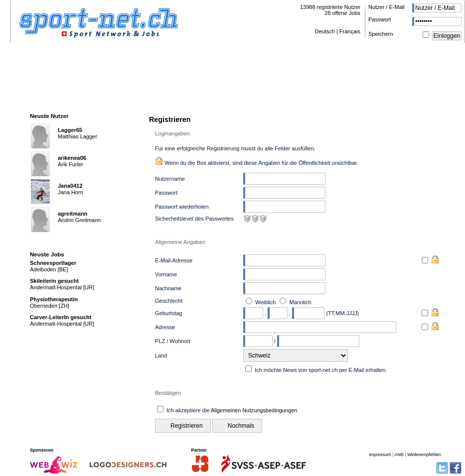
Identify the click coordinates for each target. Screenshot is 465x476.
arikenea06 (72, 158)
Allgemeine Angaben (180, 242)
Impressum (380, 455)
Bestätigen (168, 393)
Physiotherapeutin (54, 299)
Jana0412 (70, 186)
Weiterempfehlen (424, 455)
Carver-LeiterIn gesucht (61, 317)
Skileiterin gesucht (54, 281)
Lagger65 (70, 130)
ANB (399, 455)
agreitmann (73, 214)
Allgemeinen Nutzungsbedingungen (254, 410)
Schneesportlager (53, 263)
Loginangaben (172, 133)
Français (350, 31)
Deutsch (324, 31)
